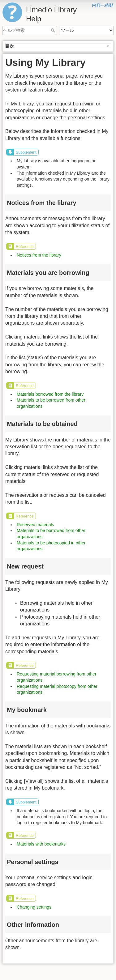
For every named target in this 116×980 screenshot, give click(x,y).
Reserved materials (35, 525)
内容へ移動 (103, 5)
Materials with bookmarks (41, 844)
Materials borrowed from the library (50, 394)
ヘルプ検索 (54, 30)
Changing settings (34, 907)
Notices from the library (39, 255)
